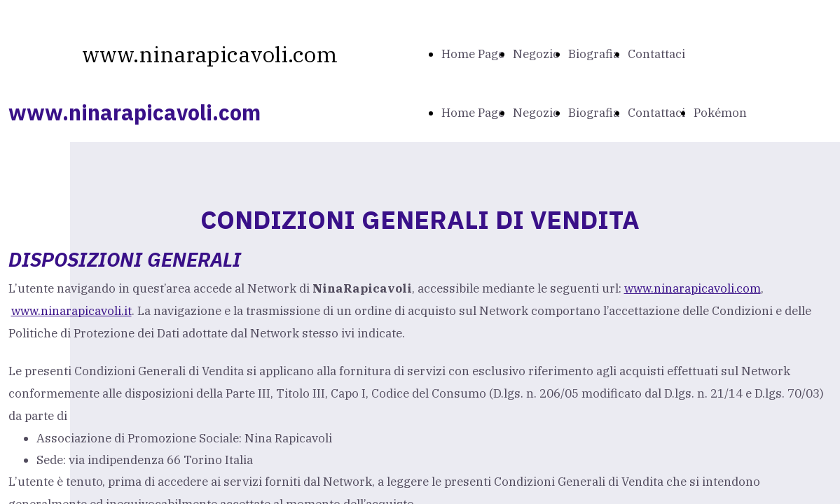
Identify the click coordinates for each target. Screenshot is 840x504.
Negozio (536, 54)
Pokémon (720, 113)
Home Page (473, 54)
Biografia (594, 54)
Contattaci (656, 54)
